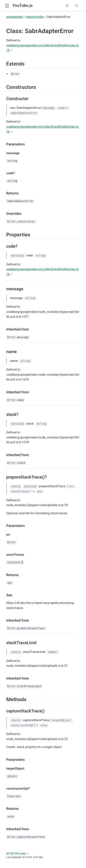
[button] (7, 6)
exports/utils (35, 17)
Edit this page (16, 853)
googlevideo (15, 17)
